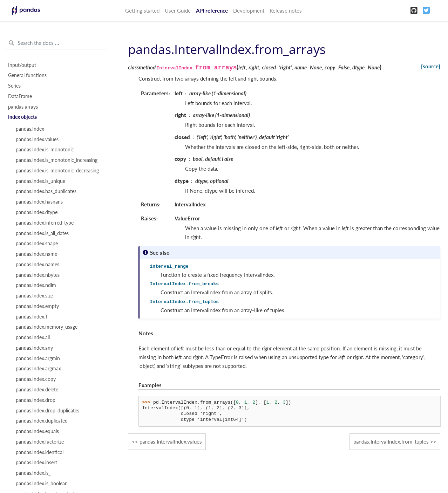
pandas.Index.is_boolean (42, 484)
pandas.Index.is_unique (40, 181)
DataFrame (20, 96)
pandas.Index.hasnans (39, 202)
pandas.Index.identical (40, 452)
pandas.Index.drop (36, 400)
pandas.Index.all (33, 337)
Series (14, 86)
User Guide (178, 11)
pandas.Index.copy (36, 379)
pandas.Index (30, 129)
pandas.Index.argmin (38, 358)
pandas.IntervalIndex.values (171, 441)
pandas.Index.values (37, 139)
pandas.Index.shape (37, 244)
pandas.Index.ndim (36, 285)
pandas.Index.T (32, 317)
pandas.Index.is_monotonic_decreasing (57, 171)
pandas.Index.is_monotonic (45, 150)
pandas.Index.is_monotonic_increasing (57, 160)
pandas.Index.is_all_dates (42, 233)
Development (249, 11)
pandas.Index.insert (36, 463)
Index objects (22, 117)
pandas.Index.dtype (37, 212)
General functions (27, 75)
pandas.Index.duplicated (42, 421)
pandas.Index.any (34, 348)
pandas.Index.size (34, 296)
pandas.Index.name (36, 254)
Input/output (22, 65)
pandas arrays (23, 107)
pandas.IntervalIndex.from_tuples (391, 441)
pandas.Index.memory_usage (47, 327)
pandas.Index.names (38, 265)
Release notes (286, 11)
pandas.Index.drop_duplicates (47, 411)
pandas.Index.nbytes (38, 275)
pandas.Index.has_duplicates (46, 191)
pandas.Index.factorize (40, 442)
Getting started (142, 11)
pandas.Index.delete (37, 390)
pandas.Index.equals (37, 431)
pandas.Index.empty (37, 306)
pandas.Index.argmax (38, 369)
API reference (212, 11)
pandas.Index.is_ (33, 473)
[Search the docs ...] (56, 43)
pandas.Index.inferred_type (45, 223)
